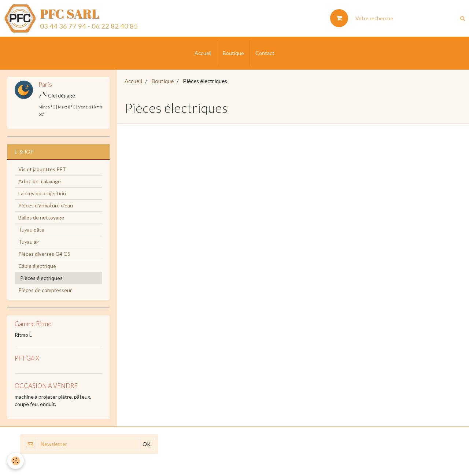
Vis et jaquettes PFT (42, 169)
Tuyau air (29, 242)
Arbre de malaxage (40, 181)
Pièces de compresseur (45, 290)
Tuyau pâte (31, 230)
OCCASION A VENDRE (46, 386)
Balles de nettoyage (41, 217)
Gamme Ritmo (33, 324)
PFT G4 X (27, 359)
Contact (265, 53)
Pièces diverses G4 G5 (44, 254)
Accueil (203, 53)
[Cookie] (16, 461)
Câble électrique (37, 266)
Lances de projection (42, 193)
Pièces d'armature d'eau (46, 205)
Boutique (233, 53)
